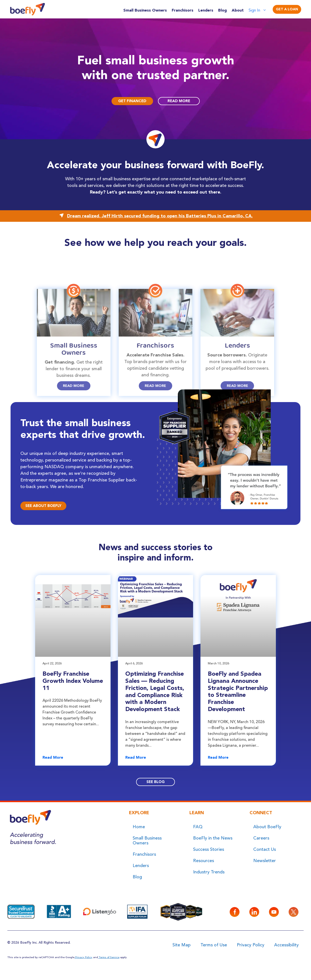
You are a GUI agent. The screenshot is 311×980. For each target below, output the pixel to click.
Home (139, 827)
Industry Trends (209, 872)
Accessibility (286, 945)
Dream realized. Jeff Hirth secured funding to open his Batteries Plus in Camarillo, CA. (160, 216)
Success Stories (209, 849)
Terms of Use (214, 945)
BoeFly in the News (213, 838)
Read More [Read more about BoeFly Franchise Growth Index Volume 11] (53, 757)
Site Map (182, 945)
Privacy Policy (251, 945)
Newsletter (265, 861)
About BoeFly (267, 827)
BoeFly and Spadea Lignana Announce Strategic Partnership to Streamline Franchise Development (238, 691)
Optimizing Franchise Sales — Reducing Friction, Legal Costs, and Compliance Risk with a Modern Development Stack (155, 691)
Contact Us (265, 849)
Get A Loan (287, 9)
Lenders (206, 10)
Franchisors (183, 10)
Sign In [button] (260, 10)
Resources (204, 861)
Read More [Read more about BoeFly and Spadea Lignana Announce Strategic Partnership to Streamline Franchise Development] (218, 757)
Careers (261, 838)
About (238, 10)
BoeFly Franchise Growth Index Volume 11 (73, 681)
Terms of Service (109, 957)
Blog (222, 10)
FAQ (198, 827)
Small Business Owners (145, 10)
